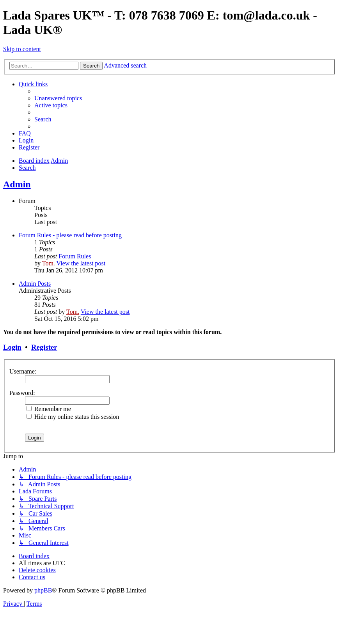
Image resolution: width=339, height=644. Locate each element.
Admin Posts (35, 284)
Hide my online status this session (73, 417)
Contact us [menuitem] (32, 577)
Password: (22, 393)
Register (44, 347)
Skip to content (22, 49)
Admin (17, 184)
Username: (23, 371)
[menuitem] (58, 98)
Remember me (49, 409)
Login (12, 347)
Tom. (49, 263)
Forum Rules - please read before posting (70, 235)
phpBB (43, 590)
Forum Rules (75, 256)
